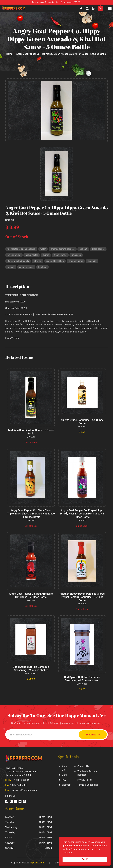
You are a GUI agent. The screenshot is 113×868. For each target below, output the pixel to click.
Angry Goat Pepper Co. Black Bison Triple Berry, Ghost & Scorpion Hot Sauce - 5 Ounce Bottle (31, 514)
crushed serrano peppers (64, 249)
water (44, 249)
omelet (11, 268)
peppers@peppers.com (24, 790)
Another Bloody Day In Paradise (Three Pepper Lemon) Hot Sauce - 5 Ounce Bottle (82, 597)
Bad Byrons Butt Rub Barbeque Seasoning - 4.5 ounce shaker (82, 679)
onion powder (32, 255)
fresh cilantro (79, 255)
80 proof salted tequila (19, 262)
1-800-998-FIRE (22, 780)
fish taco (43, 268)
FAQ (64, 780)
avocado (94, 262)
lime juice (95, 255)
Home (9, 54)
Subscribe (91, 734)
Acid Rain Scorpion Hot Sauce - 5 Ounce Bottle (31, 433)
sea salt (85, 249)
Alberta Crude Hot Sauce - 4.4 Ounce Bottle (82, 422)
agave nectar (50, 255)
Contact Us (83, 766)
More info (68, 853)
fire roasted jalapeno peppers (22, 249)
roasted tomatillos (56, 262)
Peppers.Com (37, 862)
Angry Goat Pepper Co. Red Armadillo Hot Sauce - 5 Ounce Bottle (31, 596)
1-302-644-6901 (19, 785)
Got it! (85, 859)
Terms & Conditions (88, 785)
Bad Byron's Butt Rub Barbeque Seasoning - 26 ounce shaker (31, 668)
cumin (65, 255)
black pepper (14, 255)
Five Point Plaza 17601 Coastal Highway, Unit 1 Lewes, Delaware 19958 (22, 771)
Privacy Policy (85, 780)
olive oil (38, 262)
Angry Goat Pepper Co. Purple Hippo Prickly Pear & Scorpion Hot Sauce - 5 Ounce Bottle (82, 514)
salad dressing (27, 268)
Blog (64, 775)
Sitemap (66, 785)
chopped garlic (77, 262)
